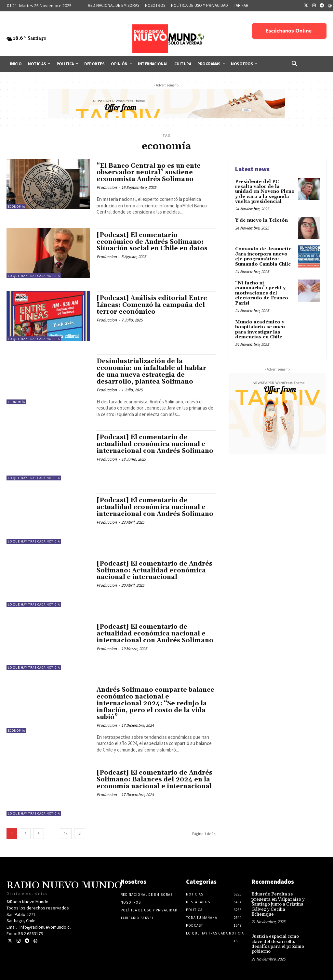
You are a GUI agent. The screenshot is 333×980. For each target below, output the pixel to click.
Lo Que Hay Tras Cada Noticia (34, 276)
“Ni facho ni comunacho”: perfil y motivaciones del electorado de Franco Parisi (262, 293)
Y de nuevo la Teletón (261, 220)
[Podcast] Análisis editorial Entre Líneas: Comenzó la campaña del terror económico (152, 305)
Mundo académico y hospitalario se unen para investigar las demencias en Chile (260, 330)
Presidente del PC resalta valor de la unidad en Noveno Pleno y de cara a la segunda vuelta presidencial (265, 192)
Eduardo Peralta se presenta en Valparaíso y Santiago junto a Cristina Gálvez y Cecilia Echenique (278, 904)
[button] (295, 64)
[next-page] (80, 834)
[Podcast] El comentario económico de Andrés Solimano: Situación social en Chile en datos (152, 242)
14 (66, 834)
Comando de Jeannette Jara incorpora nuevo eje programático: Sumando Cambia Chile (263, 256)
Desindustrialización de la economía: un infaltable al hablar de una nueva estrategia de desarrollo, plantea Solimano (151, 371)
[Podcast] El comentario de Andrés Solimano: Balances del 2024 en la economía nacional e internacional (154, 779)
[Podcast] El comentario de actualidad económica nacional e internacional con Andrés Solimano (155, 444)
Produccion (107, 187)
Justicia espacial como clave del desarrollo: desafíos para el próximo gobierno (278, 944)
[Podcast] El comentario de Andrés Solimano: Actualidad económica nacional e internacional (154, 570)
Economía (16, 207)
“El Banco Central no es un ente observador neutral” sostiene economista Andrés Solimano (149, 173)
